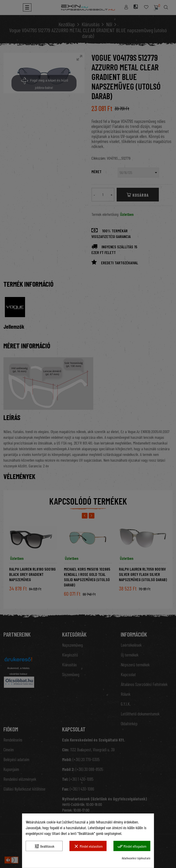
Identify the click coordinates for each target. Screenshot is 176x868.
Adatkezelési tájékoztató (136, 858)
